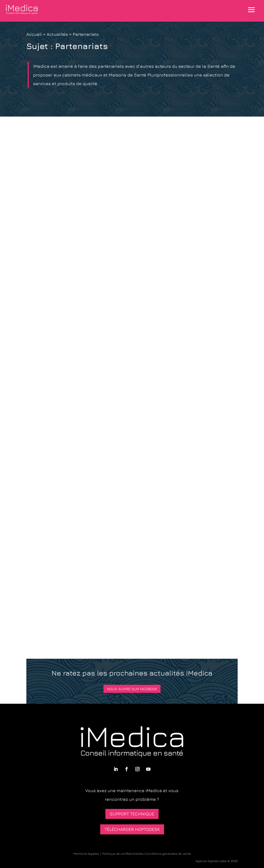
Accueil (34, 34)
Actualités (57, 34)
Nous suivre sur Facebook (132, 689)
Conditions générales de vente (168, 853)
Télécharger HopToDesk (132, 829)
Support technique (132, 814)
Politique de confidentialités (123, 853)
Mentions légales (86, 853)
